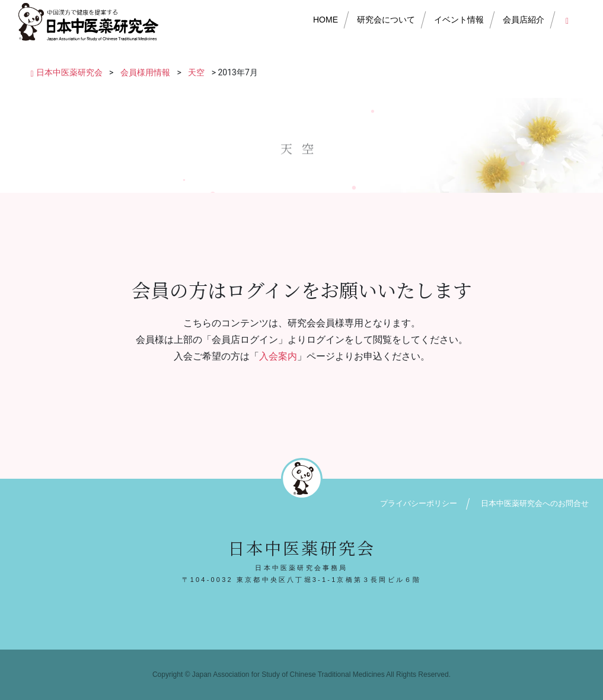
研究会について (386, 20)
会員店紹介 (524, 20)
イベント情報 (459, 20)
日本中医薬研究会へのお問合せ (535, 503)
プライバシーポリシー (419, 503)
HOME (326, 20)
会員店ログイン (569, 20)
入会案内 (278, 356)
